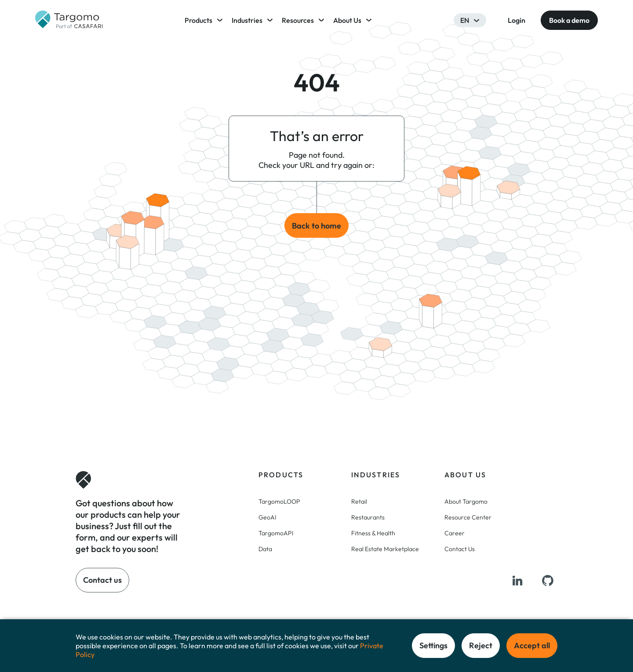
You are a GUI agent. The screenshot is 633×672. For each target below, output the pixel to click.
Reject (481, 645)
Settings (433, 645)
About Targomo (466, 501)
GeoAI (267, 517)
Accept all (532, 645)
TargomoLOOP (279, 501)
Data (265, 549)
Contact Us (460, 549)
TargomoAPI (276, 533)
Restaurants (368, 517)
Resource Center (468, 517)
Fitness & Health (373, 533)
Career (455, 533)
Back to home (316, 226)
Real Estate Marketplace (385, 549)
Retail (359, 501)
